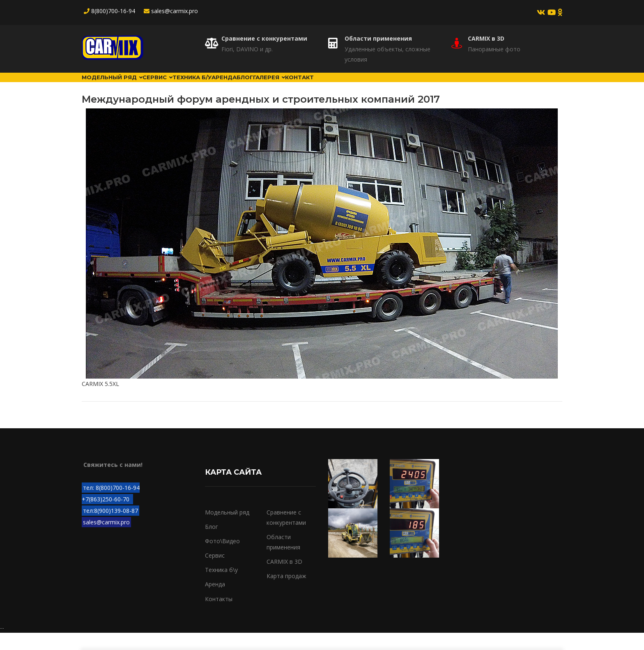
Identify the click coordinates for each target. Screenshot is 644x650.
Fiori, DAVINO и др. (247, 49)
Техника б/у (235, 86)
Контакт (408, 86)
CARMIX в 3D (486, 38)
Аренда (284, 86)
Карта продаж (286, 593)
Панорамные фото (494, 49)
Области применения (378, 38)
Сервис (184, 86)
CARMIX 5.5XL (100, 401)
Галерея (361, 86)
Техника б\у (221, 587)
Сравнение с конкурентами (264, 38)
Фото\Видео (222, 558)
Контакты (219, 616)
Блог (321, 86)
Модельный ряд (121, 86)
